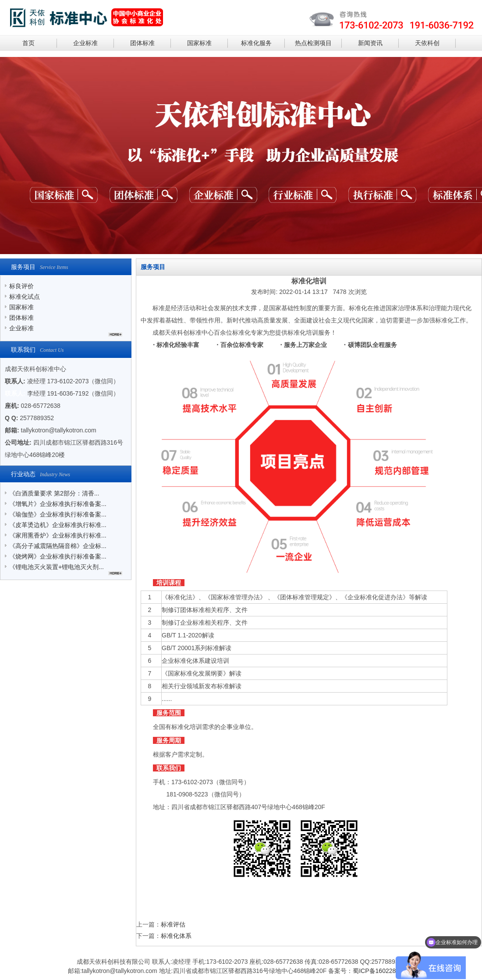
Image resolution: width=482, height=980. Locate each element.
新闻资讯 (370, 43)
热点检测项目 (313, 43)
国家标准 (199, 43)
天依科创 (427, 43)
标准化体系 (176, 936)
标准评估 (173, 924)
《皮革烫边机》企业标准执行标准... (58, 525)
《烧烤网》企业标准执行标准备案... (58, 556)
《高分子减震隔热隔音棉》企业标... (58, 546)
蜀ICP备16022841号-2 (383, 971)
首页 (28, 43)
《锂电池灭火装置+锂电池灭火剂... (57, 567)
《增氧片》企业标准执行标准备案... (58, 504)
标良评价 (21, 286)
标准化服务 (256, 43)
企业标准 (85, 43)
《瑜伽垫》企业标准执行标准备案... (58, 514)
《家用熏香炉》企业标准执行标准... (58, 535)
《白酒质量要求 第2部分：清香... (54, 493)
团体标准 (142, 43)
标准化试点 (25, 297)
